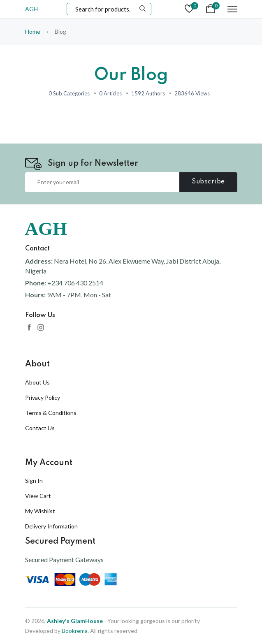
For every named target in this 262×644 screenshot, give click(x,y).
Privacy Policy (43, 397)
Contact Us (40, 428)
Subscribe (208, 182)
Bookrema (75, 631)
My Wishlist (40, 511)
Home (33, 31)
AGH (31, 9)
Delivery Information (51, 526)
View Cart (38, 496)
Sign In (34, 481)
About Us (37, 382)
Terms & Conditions (51, 413)
